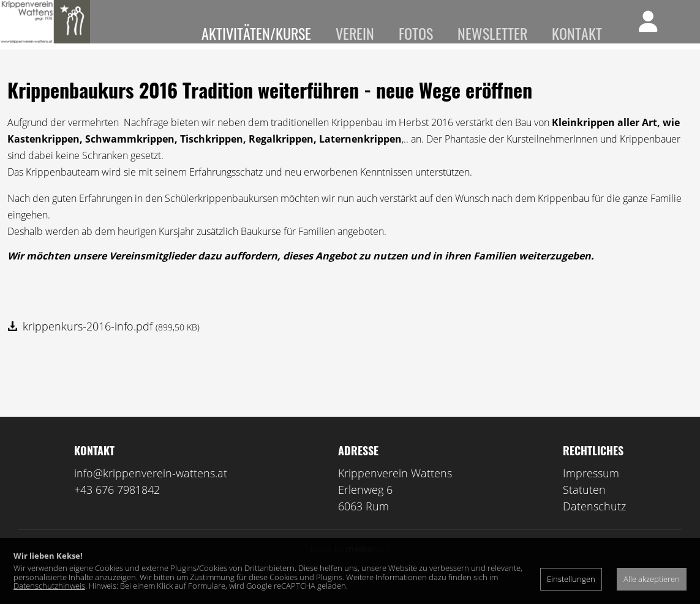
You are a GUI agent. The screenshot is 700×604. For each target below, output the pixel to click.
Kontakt (577, 33)
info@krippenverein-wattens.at (151, 491)
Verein (355, 33)
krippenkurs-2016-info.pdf (111, 344)
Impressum (591, 491)
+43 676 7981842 (117, 507)
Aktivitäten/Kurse (256, 33)
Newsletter (492, 33)
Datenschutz (594, 524)
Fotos (416, 33)
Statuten (584, 507)
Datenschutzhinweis (49, 586)
